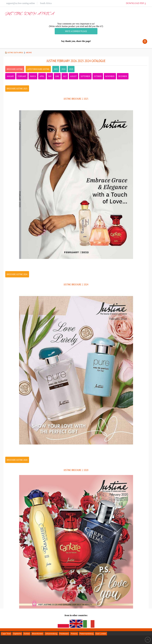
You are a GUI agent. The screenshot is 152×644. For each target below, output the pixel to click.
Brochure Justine (15, 69)
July (65, 76)
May (50, 76)
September (85, 76)
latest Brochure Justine (38, 69)
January (10, 76)
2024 (63, 69)
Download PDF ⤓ (136, 3)
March (33, 76)
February (22, 76)
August (74, 76)
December (123, 76)
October (98, 76)
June (57, 76)
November (110, 76)
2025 (56, 69)
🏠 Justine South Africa (14, 53)
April (42, 76)
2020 (71, 69)
